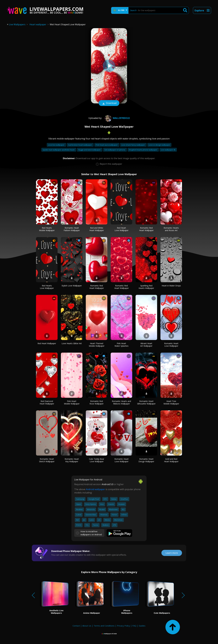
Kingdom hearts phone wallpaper (143, 150)
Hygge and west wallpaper (90, 150)
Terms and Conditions (104, 626)
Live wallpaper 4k (168, 150)
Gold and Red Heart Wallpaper (171, 460)
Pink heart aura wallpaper (107, 145)
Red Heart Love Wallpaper (122, 229)
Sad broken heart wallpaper (80, 145)
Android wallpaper (95, 489)
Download (109, 103)
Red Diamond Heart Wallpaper (47, 402)
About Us (87, 626)
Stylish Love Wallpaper (72, 286)
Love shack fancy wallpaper (133, 145)
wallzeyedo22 (117, 118)
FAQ (134, 626)
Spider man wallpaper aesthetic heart (59, 150)
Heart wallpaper (38, 24)
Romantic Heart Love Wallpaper (171, 345)
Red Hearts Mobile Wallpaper (47, 229)
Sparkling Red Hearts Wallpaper (146, 287)
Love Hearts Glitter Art (72, 343)
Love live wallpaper (56, 145)
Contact (76, 626)
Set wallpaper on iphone (115, 150)
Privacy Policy (123, 626)
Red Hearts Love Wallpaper (47, 287)
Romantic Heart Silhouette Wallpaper (146, 402)
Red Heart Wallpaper (47, 343)
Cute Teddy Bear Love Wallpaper (97, 460)
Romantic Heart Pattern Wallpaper (72, 229)
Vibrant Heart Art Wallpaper (146, 345)
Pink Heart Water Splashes (122, 345)
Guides (142, 626)
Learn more (172, 553)
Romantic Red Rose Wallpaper (97, 402)
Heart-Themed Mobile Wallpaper (97, 345)
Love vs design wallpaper (159, 145)
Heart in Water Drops (171, 286)
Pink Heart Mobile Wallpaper (72, 402)
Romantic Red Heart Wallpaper (146, 229)
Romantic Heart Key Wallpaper (72, 460)
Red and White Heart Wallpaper (97, 229)
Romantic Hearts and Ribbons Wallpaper (121, 402)
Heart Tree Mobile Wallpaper (171, 402)
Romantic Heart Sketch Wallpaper (47, 460)
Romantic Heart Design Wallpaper (146, 460)
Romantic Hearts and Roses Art (171, 229)
